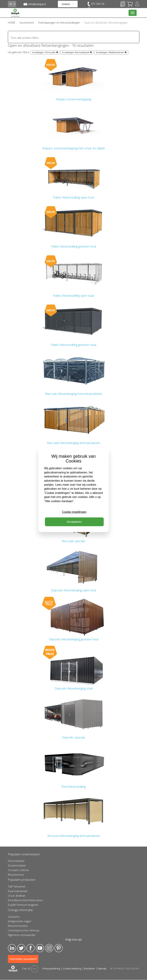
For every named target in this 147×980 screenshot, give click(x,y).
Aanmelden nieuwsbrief (23, 959)
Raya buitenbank (18, 891)
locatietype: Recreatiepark (77, 52)
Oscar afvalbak (17, 896)
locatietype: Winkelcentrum (111, 52)
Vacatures (14, 917)
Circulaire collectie (18, 870)
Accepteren (74, 522)
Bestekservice (16, 875)
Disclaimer (89, 969)
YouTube (40, 948)
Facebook (31, 948)
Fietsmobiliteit (16, 861)
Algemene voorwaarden (22, 935)
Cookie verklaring (72, 969)
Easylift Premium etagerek (23, 905)
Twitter (21, 948)
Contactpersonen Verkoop (24, 930)
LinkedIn (12, 948)
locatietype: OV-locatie (45, 52)
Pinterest (59, 948)
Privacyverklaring (51, 969)
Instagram (49, 948)
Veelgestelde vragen (20, 921)
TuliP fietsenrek (17, 886)
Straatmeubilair (17, 866)
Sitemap (102, 969)
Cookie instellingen (74, 512)
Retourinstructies (18, 926)
